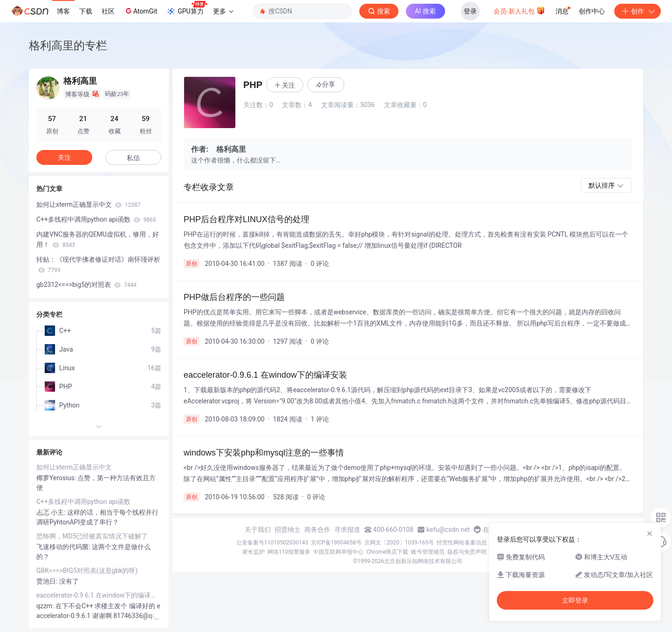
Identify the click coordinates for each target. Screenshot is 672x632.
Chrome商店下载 (387, 552)
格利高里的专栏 (68, 45)
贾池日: (48, 581)
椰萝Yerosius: (57, 478)
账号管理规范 (428, 552)
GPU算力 (187, 8)
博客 (63, 11)
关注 (64, 157)
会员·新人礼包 (519, 10)
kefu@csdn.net (448, 530)
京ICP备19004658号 (336, 543)
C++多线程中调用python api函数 (96, 219)
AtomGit (141, 11)
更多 (223, 11)
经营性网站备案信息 (462, 543)
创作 (638, 11)
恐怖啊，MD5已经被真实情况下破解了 (92, 536)
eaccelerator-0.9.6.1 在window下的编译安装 (99, 595)
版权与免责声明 (467, 552)
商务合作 (317, 530)
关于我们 (258, 530)
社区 (108, 11)
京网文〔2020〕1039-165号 (399, 543)
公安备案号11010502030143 (272, 543)
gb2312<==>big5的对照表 (86, 285)
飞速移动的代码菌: (64, 547)
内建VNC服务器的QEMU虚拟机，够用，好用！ (98, 239)
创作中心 (592, 11)
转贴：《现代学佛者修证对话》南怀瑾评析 (98, 265)
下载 (86, 11)
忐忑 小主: (52, 512)
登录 (470, 11)
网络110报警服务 (289, 552)
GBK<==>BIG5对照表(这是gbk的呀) (87, 571)
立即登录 (575, 600)
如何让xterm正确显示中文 (89, 204)
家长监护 (254, 552)
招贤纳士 (288, 530)
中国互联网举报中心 (338, 552)
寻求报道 (347, 530)
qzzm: (46, 606)
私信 (133, 158)
